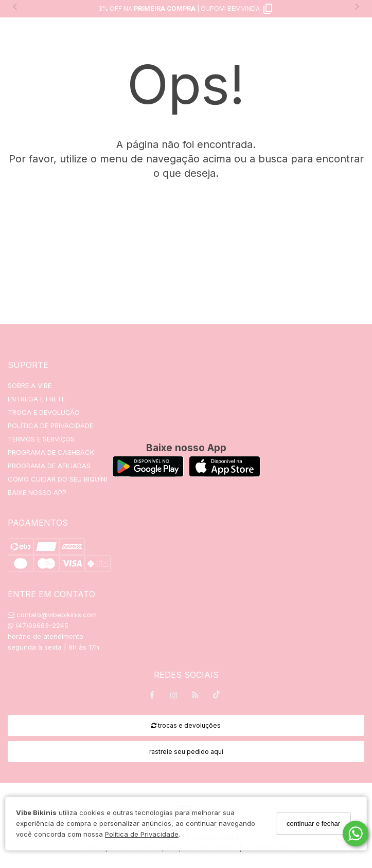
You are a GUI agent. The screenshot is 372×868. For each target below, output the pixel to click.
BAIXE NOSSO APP (37, 492)
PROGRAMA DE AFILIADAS (49, 466)
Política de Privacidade (142, 834)
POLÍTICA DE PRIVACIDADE (50, 426)
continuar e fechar (313, 824)
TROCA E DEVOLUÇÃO (44, 412)
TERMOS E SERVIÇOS (41, 439)
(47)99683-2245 (38, 625)
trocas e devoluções (186, 725)
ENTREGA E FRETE (37, 399)
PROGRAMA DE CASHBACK (51, 452)
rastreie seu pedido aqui (186, 752)
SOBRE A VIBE (30, 385)
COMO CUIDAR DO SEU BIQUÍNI (57, 479)
